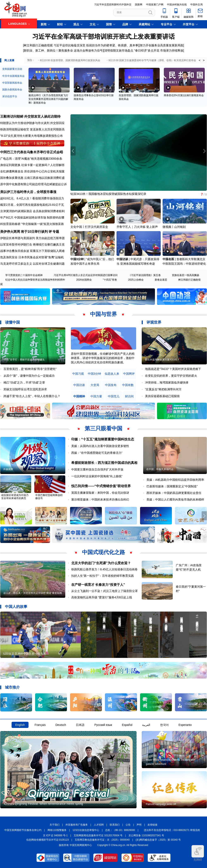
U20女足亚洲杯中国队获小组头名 (25, 654)
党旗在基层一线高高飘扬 (186, 275)
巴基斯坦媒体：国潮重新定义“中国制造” (172, 486)
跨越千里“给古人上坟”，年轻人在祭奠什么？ (32, 396)
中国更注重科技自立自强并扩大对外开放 (97, 469)
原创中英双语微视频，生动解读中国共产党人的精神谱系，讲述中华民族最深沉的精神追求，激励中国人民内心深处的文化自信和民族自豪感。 (103, 358)
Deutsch (61, 725)
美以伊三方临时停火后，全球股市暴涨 (28, 192)
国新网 (139, 5)
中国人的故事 (16, 607)
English (20, 725)
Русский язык (103, 725)
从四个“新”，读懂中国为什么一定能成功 (29, 376)
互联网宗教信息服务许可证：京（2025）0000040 (102, 840)
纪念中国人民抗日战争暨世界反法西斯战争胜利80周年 (35, 280)
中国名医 (168, 259)
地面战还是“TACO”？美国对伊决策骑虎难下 (173, 369)
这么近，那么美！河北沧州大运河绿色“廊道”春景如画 (33, 593)
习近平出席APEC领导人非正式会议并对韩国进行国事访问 (86, 275)
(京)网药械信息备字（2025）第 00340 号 (158, 840)
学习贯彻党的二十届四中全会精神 (24, 275)
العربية (146, 725)
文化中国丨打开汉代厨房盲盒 (89, 227)
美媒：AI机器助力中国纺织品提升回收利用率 (175, 480)
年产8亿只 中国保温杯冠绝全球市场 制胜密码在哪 (32, 218)
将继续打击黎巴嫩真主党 (49, 244)
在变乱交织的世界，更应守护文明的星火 (171, 376)
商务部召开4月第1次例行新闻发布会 (184, 95)
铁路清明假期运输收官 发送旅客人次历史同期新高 (32, 129)
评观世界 (154, 322)
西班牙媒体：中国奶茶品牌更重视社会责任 (174, 493)
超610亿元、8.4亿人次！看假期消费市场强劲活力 (32, 198)
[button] (204, 151)
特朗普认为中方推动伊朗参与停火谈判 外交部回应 (32, 123)
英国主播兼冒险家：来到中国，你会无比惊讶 (100, 493)
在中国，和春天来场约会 (160, 469)
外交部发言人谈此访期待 (42, 116)
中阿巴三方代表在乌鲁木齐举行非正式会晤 (32, 152)
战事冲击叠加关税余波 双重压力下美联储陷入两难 (32, 251)
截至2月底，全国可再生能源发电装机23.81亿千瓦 (32, 205)
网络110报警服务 (57, 830)
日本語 (80, 725)
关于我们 (55, 825)
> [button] (204, 60)
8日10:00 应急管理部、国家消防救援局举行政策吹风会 (70, 60)
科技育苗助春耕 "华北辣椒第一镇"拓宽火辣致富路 (32, 224)
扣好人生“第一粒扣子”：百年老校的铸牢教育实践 (103, 576)
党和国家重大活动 (12, 69)
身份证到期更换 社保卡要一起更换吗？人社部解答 (32, 165)
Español (127, 725)
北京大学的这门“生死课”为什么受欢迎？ (101, 563)
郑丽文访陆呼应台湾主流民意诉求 (25, 389)
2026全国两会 (84, 280)
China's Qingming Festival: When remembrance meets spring (44, 804)
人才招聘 (99, 825)
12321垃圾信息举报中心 (86, 830)
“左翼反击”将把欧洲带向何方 (163, 389)
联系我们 (115, 825)
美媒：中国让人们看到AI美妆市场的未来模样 (175, 500)
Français (40, 725)
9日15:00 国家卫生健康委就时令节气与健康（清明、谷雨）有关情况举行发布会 (152, 60)
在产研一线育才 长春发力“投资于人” (98, 585)
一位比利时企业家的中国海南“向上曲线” (97, 476)
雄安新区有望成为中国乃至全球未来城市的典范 (15, 497)
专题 (56, 232)
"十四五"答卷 (110, 280)
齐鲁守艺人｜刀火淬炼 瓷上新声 (137, 227)
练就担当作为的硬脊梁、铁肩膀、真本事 (112, 45)
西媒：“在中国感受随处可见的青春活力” (97, 453)
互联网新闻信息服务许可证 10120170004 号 (98, 835)
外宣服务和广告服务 (77, 825)
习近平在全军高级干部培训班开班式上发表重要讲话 (103, 37)
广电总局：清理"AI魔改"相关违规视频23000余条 (31, 159)
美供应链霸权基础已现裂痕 (162, 396)
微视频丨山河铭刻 (174, 227)
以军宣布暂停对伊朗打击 (16, 244)
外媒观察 (8, 469)
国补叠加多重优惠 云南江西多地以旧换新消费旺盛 (32, 178)
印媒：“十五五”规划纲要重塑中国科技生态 (103, 439)
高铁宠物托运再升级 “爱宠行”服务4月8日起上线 (102, 597)
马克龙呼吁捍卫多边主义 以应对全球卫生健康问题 (32, 264)
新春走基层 (161, 280)
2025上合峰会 (136, 280)
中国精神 (79, 396)
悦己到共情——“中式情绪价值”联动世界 (101, 486)
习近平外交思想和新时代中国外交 (113, 5)
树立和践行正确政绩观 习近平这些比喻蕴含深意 (55, 45)
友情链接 (152, 825)
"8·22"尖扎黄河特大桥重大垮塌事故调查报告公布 (32, 136)
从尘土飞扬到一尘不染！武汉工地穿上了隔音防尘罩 (105, 591)
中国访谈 (122, 259)
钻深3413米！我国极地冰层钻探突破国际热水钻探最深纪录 (108, 194)
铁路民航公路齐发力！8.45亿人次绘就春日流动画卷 (104, 569)
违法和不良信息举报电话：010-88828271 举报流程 (172, 830)
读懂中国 (12, 322)
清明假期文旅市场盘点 (119, 50)
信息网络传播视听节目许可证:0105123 (48, 840)
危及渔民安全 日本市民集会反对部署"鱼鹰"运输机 (32, 257)
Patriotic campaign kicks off (161, 804)
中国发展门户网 (155, 5)
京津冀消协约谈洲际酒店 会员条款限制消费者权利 (32, 211)
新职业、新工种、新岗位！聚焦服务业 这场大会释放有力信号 (63, 50)
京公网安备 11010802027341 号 (146, 835)
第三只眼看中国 (103, 428)
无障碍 (198, 853)
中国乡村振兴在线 (177, 5)
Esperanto (185, 725)
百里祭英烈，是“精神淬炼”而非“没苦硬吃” (30, 369)
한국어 (164, 725)
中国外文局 (196, 5)
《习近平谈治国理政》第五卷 (145, 275)
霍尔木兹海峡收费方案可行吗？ (162, 360)
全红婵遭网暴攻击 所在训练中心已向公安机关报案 (32, 171)
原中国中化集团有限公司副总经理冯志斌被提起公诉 (33, 184)
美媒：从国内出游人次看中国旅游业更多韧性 (100, 446)
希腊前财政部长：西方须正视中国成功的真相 (104, 463)
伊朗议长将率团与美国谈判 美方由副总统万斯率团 (32, 238)
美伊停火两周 (10, 232)
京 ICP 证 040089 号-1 (55, 835)
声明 (139, 825)
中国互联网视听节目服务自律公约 (23, 830)
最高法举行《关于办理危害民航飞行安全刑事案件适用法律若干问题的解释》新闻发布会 (48, 99)
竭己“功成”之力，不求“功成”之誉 (24, 383)
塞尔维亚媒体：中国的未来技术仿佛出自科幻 (100, 500)
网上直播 (9, 60)
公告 (128, 825)
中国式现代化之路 (103, 552)
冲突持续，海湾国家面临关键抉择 (167, 383)
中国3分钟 (77, 259)
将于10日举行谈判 (34, 232)
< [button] (200, 60)
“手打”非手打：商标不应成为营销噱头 (24, 360)
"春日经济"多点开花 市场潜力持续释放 (159, 50)
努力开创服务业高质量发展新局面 (162, 45)
